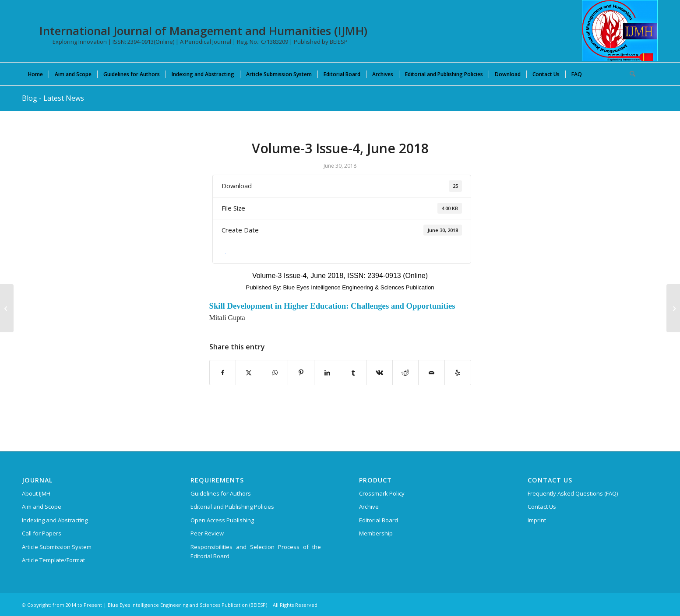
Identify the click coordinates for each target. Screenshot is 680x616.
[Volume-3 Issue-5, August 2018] (673, 308)
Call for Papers (42, 533)
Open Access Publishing (222, 520)
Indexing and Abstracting (55, 520)
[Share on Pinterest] (301, 373)
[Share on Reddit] (406, 373)
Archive (369, 507)
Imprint (537, 520)
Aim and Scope (42, 507)
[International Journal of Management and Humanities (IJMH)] (620, 31)
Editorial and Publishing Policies (232, 507)
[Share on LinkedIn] (327, 373)
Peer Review (207, 533)
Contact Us (542, 507)
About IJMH (36, 493)
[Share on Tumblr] (353, 373)
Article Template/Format (53, 560)
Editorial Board (379, 520)
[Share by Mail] (432, 373)
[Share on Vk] (379, 373)
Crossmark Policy (382, 493)
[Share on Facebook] (223, 373)
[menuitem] (35, 74)
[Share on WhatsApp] (275, 373)
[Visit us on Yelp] (458, 373)
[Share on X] (249, 373)
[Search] (630, 74)
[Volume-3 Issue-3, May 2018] (7, 308)
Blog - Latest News (53, 98)
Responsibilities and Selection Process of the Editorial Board (256, 551)
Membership (376, 533)
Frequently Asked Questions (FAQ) (573, 493)
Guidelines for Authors (221, 493)
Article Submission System (57, 547)
